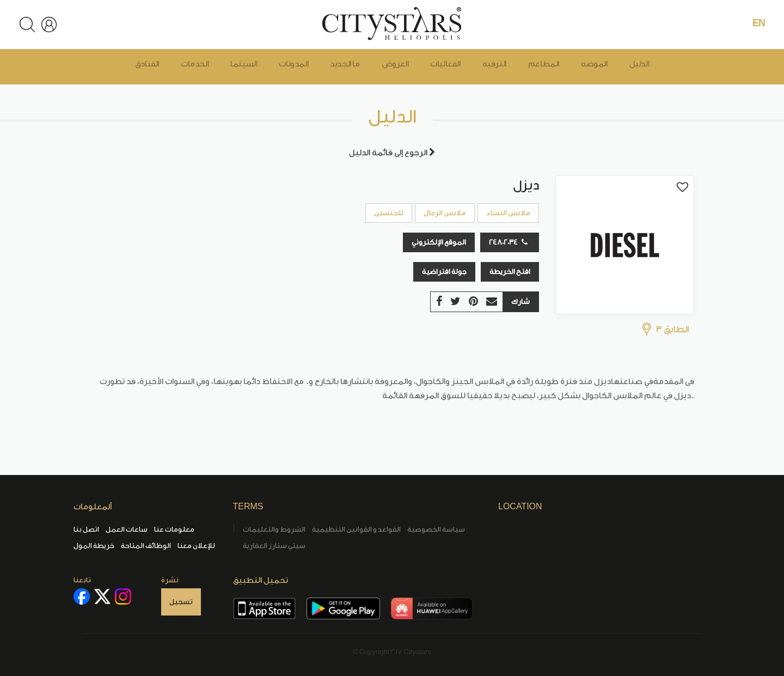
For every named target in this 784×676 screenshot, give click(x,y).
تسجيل (181, 602)
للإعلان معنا (196, 546)
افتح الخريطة (510, 272)
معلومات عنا (174, 529)
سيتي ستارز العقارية (274, 546)
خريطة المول (94, 546)
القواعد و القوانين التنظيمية (356, 529)
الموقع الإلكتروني (439, 242)
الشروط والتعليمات (274, 529)
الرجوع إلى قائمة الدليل (392, 153)
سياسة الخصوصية (436, 529)
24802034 (508, 242)
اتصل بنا (86, 529)
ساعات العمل (127, 529)
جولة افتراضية (444, 272)
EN (759, 23)
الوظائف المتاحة (146, 546)
